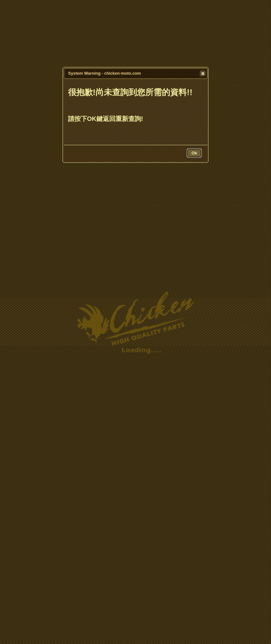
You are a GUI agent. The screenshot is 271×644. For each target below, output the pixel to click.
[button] (203, 73)
